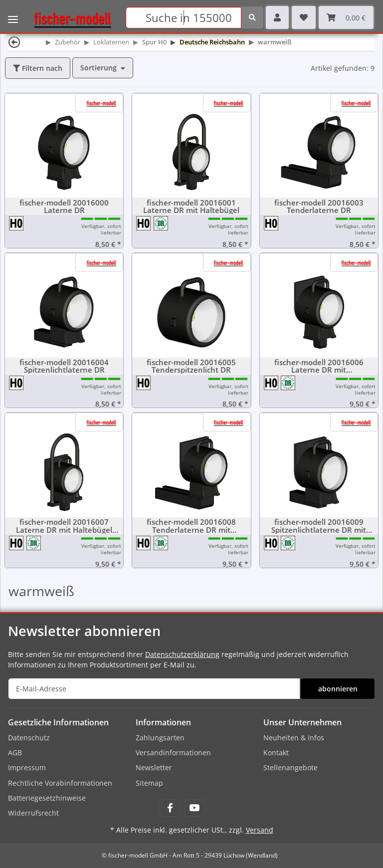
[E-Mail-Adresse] (154, 689)
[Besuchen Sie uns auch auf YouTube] (194, 808)
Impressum (27, 767)
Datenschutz (29, 738)
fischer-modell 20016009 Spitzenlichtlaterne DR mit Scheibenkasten (319, 526)
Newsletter (154, 767)
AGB (15, 753)
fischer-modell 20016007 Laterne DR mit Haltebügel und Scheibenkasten (64, 526)
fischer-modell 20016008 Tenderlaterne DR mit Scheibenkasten (191, 526)
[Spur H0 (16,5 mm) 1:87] (17, 223)
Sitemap (149, 783)
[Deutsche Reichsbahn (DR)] (161, 223)
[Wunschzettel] (304, 17)
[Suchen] (184, 18)
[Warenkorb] (346, 17)
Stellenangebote (290, 767)
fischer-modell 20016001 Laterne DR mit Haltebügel (191, 207)
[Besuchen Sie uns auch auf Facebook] (170, 808)
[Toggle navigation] (13, 12)
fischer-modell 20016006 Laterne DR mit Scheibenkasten (319, 366)
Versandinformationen (173, 753)
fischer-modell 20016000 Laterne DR (64, 207)
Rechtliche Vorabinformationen (60, 783)
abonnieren (338, 689)
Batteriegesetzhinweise (47, 798)
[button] (277, 17)
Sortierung (98, 68)
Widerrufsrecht (33, 813)
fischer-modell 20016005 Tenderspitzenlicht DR (191, 366)
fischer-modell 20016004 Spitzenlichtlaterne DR (64, 366)
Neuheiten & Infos (294, 738)
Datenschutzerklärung (182, 654)
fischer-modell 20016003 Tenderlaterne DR (319, 207)
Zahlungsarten (160, 738)
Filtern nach (38, 68)
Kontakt (276, 753)
